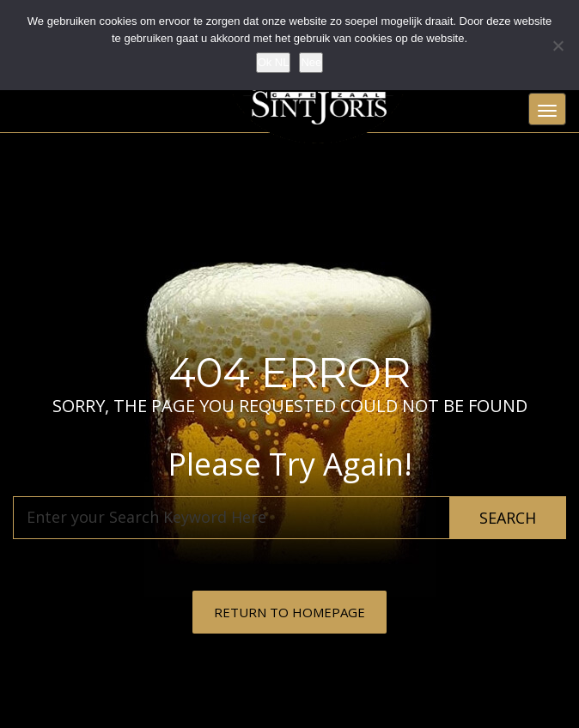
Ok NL (274, 62)
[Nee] (558, 45)
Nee (311, 62)
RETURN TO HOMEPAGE (289, 612)
